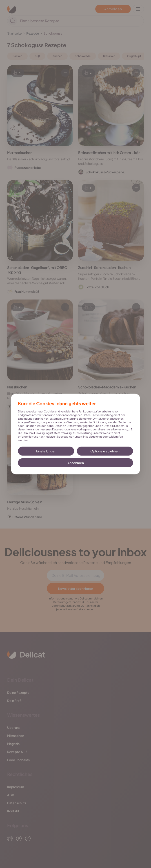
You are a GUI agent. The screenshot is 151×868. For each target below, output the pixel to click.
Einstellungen (46, 451)
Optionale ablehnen (105, 451)
